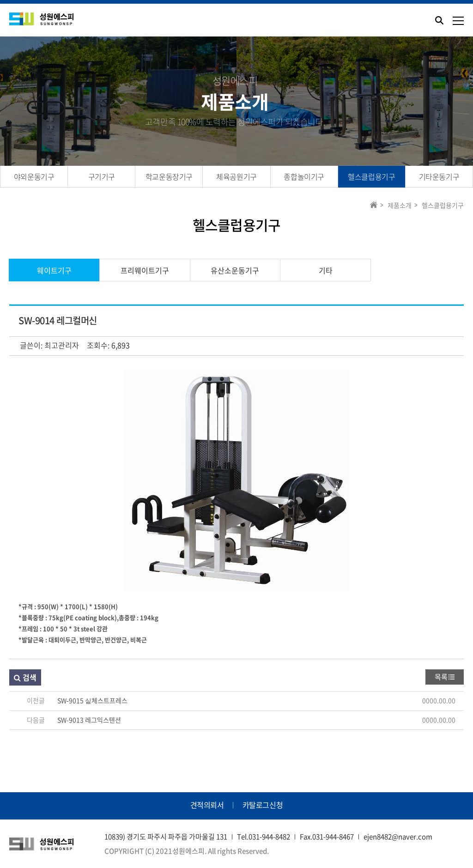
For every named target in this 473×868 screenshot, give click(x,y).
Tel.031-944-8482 (264, 837)
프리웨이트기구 (145, 270)
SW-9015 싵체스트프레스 (92, 700)
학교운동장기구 (169, 176)
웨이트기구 (54, 270)
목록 (441, 677)
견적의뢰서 (207, 805)
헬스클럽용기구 (371, 176)
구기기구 (102, 176)
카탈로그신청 (263, 805)
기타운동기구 (439, 176)
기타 (326, 270)
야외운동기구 (34, 176)
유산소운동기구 (235, 270)
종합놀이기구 (304, 176)
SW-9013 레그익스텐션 (89, 720)
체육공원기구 (236, 176)
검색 (25, 677)
